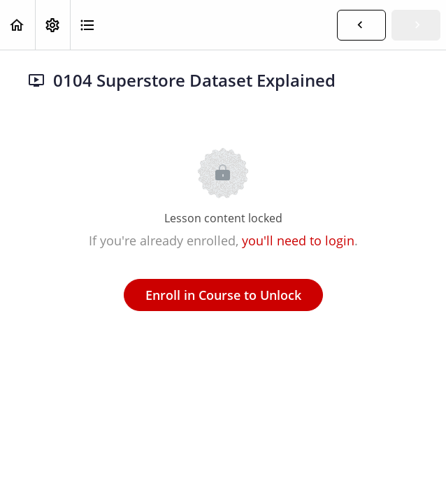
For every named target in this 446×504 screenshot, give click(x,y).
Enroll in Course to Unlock (223, 295)
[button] (17, 25)
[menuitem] (52, 25)
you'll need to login (298, 240)
